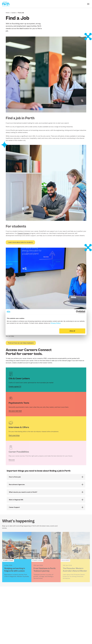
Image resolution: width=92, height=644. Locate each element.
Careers (14, 13)
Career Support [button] (14, 507)
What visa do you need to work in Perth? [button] (23, 492)
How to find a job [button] (15, 477)
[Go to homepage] (6, 4)
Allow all (72, 331)
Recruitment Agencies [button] (17, 484)
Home (8, 13)
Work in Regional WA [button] (16, 500)
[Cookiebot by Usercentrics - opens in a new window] (77, 312)
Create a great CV (15, 386)
